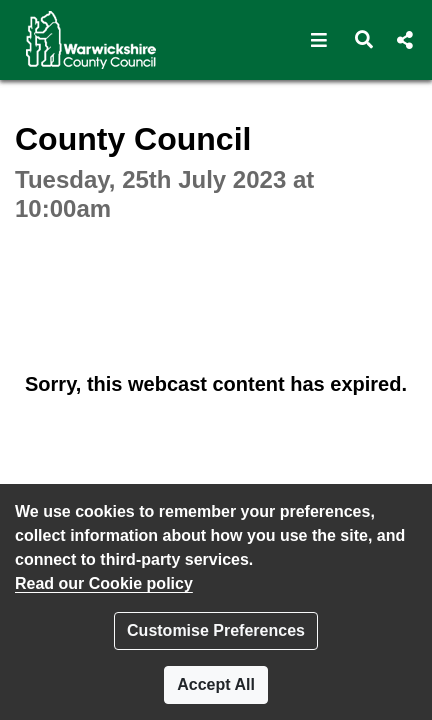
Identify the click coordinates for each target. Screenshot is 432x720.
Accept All (216, 684)
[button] (319, 40)
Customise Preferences (216, 630)
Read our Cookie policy (104, 583)
